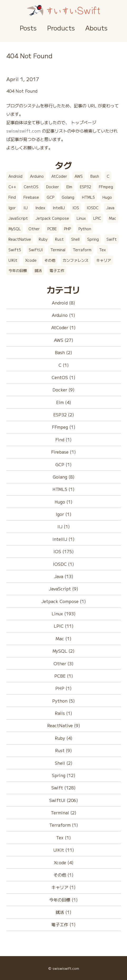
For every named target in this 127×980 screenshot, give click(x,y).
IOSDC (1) (63, 564)
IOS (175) (64, 551)
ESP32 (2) (64, 415)
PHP (67, 229)
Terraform (82, 250)
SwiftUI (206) (64, 800)
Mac (113, 218)
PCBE (52, 229)
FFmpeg (106, 187)
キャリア (104, 260)
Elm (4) (64, 402)
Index (40, 208)
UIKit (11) (64, 850)
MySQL (15, 229)
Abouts (96, 28)
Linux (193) (64, 614)
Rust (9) (63, 750)
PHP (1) (63, 688)
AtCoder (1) (63, 327)
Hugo (107, 197)
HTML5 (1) (63, 489)
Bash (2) (63, 352)
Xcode (31, 260)
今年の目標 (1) (63, 900)
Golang (68, 197)
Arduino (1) (63, 315)
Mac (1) (63, 638)
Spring (93, 239)
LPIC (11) (64, 626)
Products (61, 28)
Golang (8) (64, 477)
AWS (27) (64, 340)
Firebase (31, 197)
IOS (76, 208)
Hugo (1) (63, 502)
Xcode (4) (64, 862)
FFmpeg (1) (64, 427)
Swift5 (15, 250)
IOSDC (93, 208)
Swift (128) (63, 788)
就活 (38, 270)
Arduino (37, 176)
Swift (112, 239)
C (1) (64, 365)
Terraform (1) (64, 825)
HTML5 (88, 197)
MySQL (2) (63, 651)
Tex (102, 250)
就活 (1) (63, 912)
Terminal (58, 250)
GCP (50, 197)
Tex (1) (63, 837)
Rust (59, 239)
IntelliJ (59, 208)
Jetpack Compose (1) (64, 601)
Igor (12, 208)
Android (15, 176)
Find (12, 197)
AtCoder (59, 176)
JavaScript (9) (63, 589)
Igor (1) (64, 514)
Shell (75, 239)
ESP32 (86, 187)
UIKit (13, 260)
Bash (95, 176)
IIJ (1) (64, 526)
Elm (69, 187)
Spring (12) (64, 775)
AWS (79, 176)
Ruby (43, 239)
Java (110, 208)
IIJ (26, 208)
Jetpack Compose (52, 218)
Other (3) (63, 663)
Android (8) (63, 303)
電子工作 (57, 270)
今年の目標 (18, 270)
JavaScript (18, 218)
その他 (50, 260)
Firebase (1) (63, 452)
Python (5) (63, 701)
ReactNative (20, 239)
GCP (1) (63, 464)
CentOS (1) (63, 377)
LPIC (97, 218)
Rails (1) (63, 713)
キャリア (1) (63, 887)
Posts (28, 28)
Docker (53, 187)
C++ (12, 187)
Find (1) (63, 439)
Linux (81, 218)
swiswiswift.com (23, 131)
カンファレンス (76, 260)
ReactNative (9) (64, 725)
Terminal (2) (64, 813)
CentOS (31, 187)
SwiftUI (36, 250)
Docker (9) (63, 390)
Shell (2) (64, 763)
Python (85, 229)
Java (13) (64, 576)
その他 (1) (63, 875)
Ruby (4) (64, 738)
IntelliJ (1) (63, 539)
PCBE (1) (64, 676)
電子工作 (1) (63, 924)
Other (34, 229)
